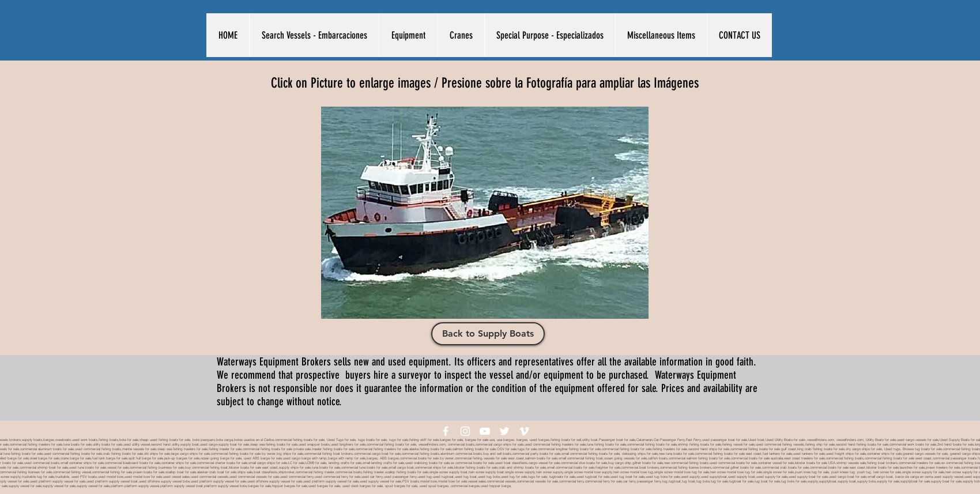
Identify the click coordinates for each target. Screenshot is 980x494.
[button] (314, 35)
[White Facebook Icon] (446, 431)
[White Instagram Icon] (465, 431)
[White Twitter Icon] (504, 431)
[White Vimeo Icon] (524, 431)
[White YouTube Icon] (485, 431)
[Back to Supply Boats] (488, 334)
